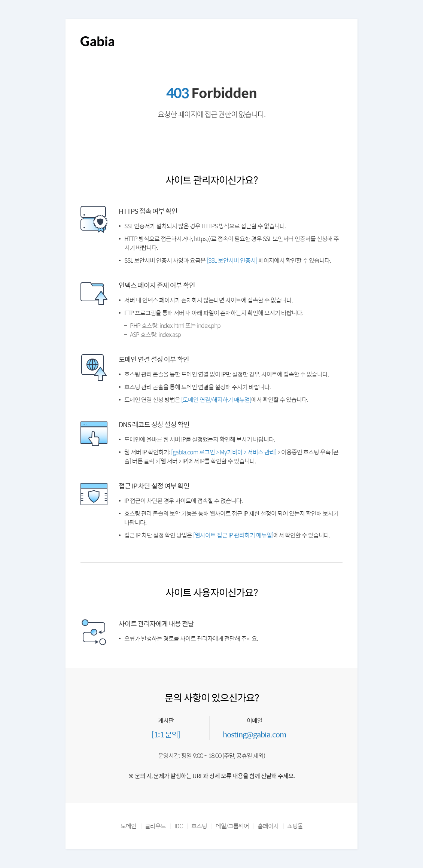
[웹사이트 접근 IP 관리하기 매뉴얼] (233, 535)
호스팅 (199, 826)
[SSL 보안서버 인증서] (232, 260)
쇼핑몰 (295, 826)
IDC (179, 826)
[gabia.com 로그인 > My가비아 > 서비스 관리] (224, 452)
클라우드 (155, 826)
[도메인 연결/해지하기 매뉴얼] (216, 400)
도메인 (128, 826)
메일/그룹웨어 (232, 826)
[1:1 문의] (166, 734)
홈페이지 (268, 826)
